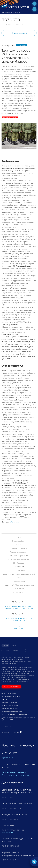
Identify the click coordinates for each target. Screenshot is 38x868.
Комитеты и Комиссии (9, 703)
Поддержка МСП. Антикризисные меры (19, 585)
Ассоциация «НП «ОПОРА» (11, 696)
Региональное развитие (19, 552)
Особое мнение (19, 570)
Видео (19, 578)
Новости (9, 25)
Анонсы (19, 545)
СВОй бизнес (19, 589)
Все (19, 537)
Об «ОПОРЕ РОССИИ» (9, 693)
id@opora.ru (7, 758)
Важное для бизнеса (19, 548)
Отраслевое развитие (19, 556)
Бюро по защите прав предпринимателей (19, 574)
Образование (6, 726)
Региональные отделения (14, 772)
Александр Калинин (10, 117)
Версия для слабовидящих (11, 12)
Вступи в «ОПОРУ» (11, 687)
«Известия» (14, 524)
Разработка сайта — (12, 732)
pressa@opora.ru (7, 832)
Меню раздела (20, 33)
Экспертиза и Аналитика (10, 709)
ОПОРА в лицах (19, 563)
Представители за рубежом (15, 775)
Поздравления (19, 581)
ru (35, 9)
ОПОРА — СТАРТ (19, 592)
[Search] (14, 650)
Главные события (19, 541)
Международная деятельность (19, 559)
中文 (20, 645)
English (13, 645)
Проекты (4, 723)
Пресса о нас (20, 25)
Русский (5, 645)
